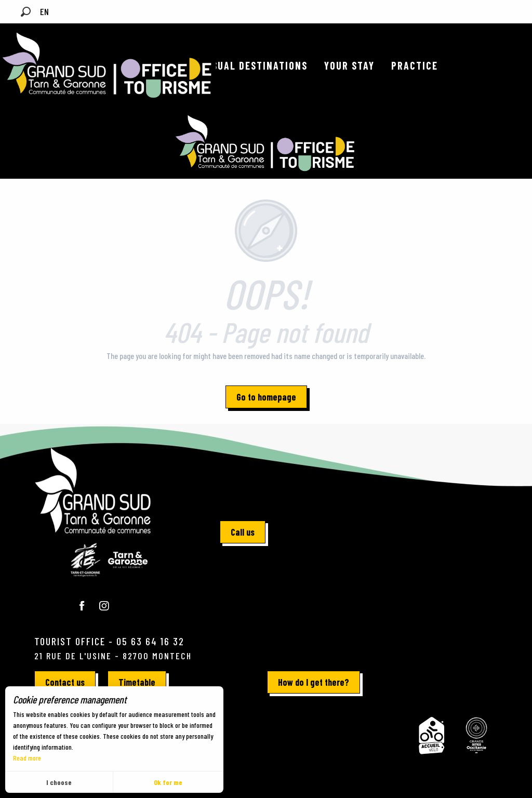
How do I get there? (314, 682)
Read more (27, 758)
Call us (243, 532)
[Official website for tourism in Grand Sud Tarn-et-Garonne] (266, 143)
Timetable (137, 682)
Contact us (65, 682)
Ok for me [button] (168, 782)
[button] (26, 12)
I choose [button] (59, 782)
